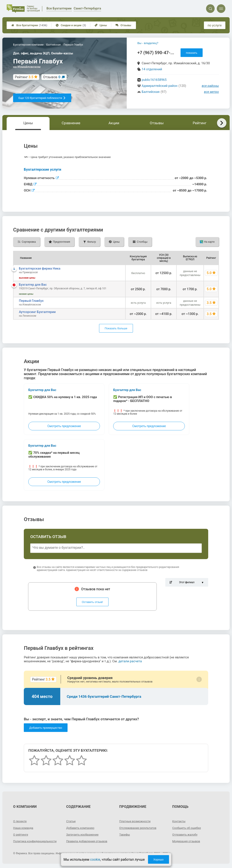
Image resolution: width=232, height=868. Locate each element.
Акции (114, 123)
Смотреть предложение (64, 426)
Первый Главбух (31, 301)
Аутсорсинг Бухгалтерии (37, 312)
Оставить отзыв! (93, 602)
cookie (95, 860)
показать (192, 53)
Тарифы (125, 834)
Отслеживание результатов (139, 828)
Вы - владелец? (148, 43)
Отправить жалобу (185, 834)
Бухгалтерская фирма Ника (40, 268)
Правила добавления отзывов (88, 841)
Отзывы (123, 25)
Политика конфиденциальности (36, 841)
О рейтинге (21, 834)
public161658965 (154, 80)
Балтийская (151, 92)
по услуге (215, 25)
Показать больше (116, 328)
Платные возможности (136, 821)
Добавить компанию (81, 828)
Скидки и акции (71, 25)
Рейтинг (200, 123)
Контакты (179, 821)
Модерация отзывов (187, 841)
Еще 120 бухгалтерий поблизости (42, 98)
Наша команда (24, 828)
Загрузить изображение (83, 834)
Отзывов (52, 77)
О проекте (20, 821)
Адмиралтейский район (160, 86)
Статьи (71, 821)
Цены (101, 25)
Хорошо (158, 860)
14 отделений (152, 69)
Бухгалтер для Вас (33, 285)
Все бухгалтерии (29, 25)
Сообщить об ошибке (187, 828)
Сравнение (71, 123)
